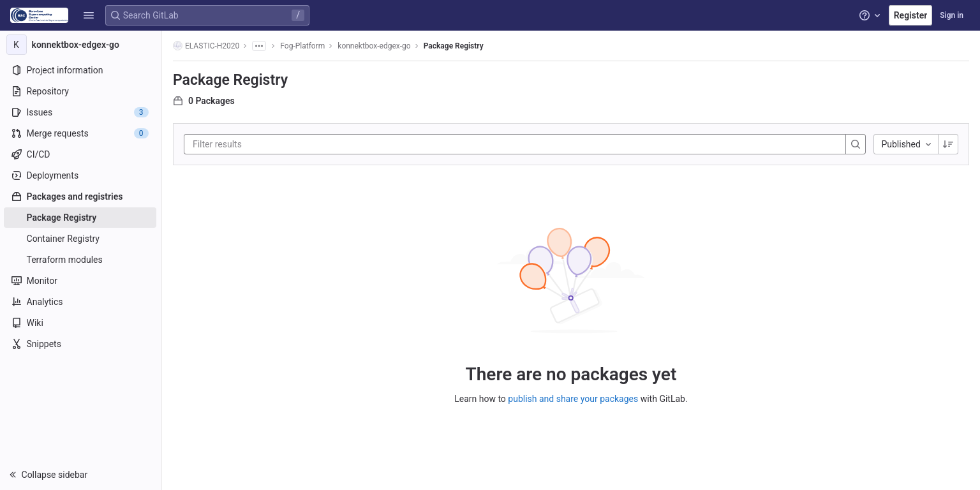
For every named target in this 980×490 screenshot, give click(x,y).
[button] (89, 15)
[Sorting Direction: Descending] (949, 144)
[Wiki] (81, 323)
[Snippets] (81, 344)
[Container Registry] (81, 239)
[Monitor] (81, 281)
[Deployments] (81, 175)
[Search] (857, 144)
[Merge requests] (81, 133)
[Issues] (81, 112)
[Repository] (81, 91)
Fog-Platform (303, 46)
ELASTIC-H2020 (207, 46)
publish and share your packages (574, 399)
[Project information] (81, 70)
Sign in (952, 15)
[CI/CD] (81, 154)
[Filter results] (270, 144)
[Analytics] (81, 302)
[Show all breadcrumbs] (260, 46)
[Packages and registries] (81, 197)
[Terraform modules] (81, 260)
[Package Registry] (81, 218)
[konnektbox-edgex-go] (82, 45)
